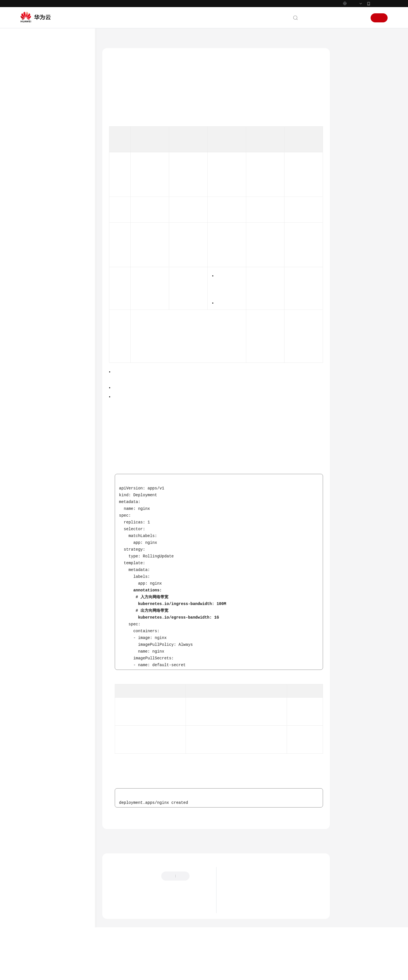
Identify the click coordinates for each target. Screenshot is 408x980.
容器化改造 (41, 180)
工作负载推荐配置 (52, 302)
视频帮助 (34, 646)
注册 (379, 18)
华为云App (379, 3)
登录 (360, 18)
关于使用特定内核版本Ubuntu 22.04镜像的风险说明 (273, 931)
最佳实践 (34, 150)
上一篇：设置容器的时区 (129, 861)
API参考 (33, 595)
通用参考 (34, 674)
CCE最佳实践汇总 (46, 160)
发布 (35, 565)
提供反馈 (116, 907)
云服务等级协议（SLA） (47, 705)
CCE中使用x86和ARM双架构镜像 (60, 432)
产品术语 (34, 685)
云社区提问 (148, 934)
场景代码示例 (38, 626)
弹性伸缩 (39, 231)
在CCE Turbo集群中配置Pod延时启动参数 (62, 465)
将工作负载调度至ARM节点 (60, 419)
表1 (150, 474)
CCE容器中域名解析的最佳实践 (61, 406)
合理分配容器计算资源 (56, 313)
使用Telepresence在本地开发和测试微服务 (61, 525)
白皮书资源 (36, 715)
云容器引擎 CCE (139, 39)
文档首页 (110, 39)
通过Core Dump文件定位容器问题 (62, 449)
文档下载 (34, 657)
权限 (35, 554)
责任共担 (34, 695)
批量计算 (39, 575)
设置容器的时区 (50, 366)
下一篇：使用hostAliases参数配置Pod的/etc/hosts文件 (277, 861)
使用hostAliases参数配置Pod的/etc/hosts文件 (61, 389)
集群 (35, 251)
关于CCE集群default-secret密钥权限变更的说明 (269, 923)
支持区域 (34, 725)
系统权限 (34, 736)
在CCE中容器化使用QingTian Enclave (61, 541)
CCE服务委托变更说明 (247, 914)
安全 (35, 221)
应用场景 (350, 67)
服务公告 (34, 88)
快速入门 (34, 129)
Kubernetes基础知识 (44, 119)
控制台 (345, 18)
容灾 (35, 211)
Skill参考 (34, 616)
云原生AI (39, 585)
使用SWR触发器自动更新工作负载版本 (62, 482)
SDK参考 (34, 606)
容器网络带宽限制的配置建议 (61, 376)
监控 (35, 241)
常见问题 (34, 636)
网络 (35, 272)
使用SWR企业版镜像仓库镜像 (62, 495)
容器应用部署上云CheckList (55, 170)
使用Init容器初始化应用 (57, 356)
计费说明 (34, 109)
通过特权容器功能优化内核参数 (61, 342)
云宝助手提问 (120, 934)
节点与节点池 (43, 262)
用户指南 (34, 139)
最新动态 (34, 78)
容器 (35, 292)
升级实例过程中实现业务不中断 (61, 326)
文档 (318, 18)
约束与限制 (352, 80)
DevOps (38, 200)
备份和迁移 (41, 190)
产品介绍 (34, 99)
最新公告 (235, 906)
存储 (35, 282)
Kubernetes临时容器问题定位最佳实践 (62, 508)
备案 (331, 18)
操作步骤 (350, 93)
